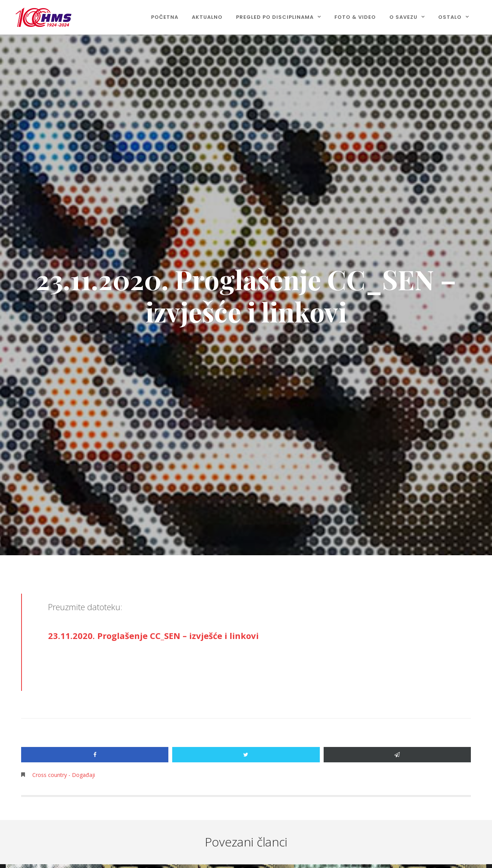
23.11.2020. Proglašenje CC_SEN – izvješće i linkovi (153, 636)
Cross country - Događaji (64, 775)
